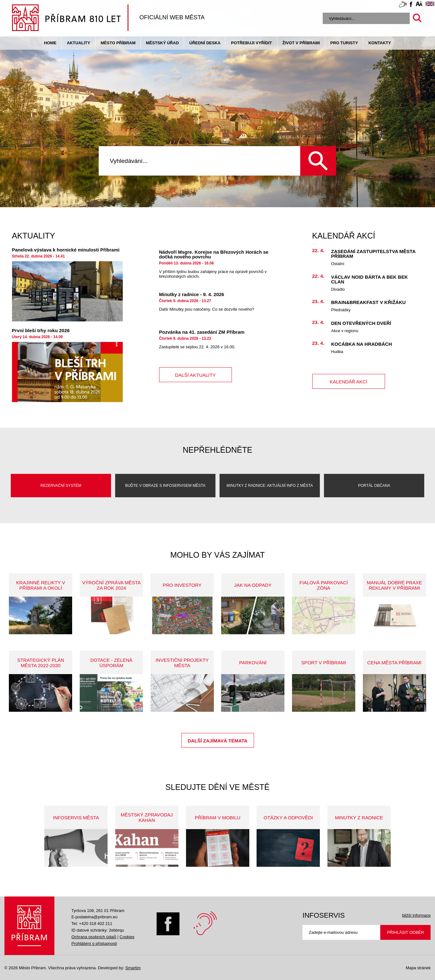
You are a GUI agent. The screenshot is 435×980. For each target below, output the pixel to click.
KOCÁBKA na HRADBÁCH (362, 344)
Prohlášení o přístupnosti (94, 943)
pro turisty (344, 43)
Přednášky (341, 310)
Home (50, 43)
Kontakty (379, 43)
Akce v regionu (345, 331)
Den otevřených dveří (361, 323)
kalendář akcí (348, 382)
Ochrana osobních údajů (94, 937)
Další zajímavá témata (217, 741)
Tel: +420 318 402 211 (92, 924)
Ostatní (338, 264)
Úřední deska (205, 43)
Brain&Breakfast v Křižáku (369, 302)
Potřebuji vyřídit (251, 43)
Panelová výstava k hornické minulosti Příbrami (66, 250)
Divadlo (338, 289)
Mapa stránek (418, 968)
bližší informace (416, 915)
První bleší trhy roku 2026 (41, 330)
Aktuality (78, 43)
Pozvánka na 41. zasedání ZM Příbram (202, 332)
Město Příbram (118, 43)
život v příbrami (301, 43)
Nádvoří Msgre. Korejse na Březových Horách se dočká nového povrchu (214, 254)
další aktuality (195, 375)
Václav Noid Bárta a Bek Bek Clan (370, 279)
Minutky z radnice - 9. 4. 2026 (192, 294)
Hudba (337, 352)
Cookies (127, 937)
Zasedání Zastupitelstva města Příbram (373, 254)
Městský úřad (162, 43)
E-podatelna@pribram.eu (94, 917)
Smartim (133, 968)
